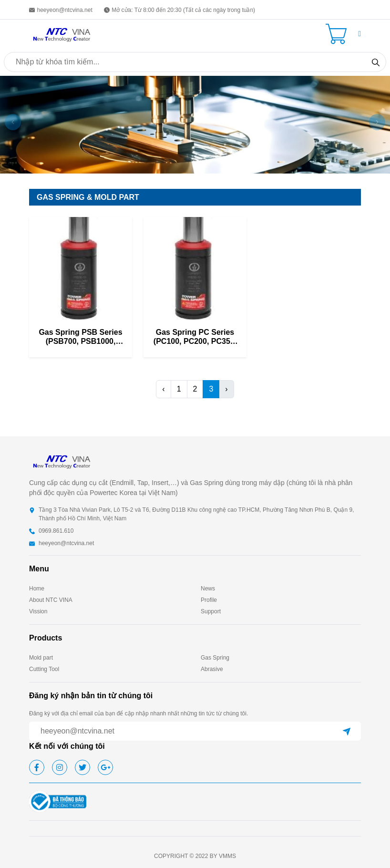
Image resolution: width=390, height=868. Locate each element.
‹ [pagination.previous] (163, 389)
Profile (209, 600)
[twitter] (82, 767)
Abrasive (212, 669)
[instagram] (60, 767)
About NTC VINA (51, 600)
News (208, 589)
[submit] (347, 731)
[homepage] (62, 33)
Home (37, 589)
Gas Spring (215, 658)
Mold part (41, 658)
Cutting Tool (44, 669)
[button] (359, 34)
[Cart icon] (338, 34)
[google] (105, 767)
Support (211, 611)
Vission (38, 611)
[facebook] (37, 767)
